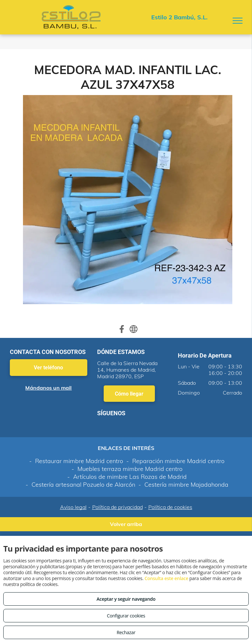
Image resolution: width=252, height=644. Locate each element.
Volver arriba (126, 524)
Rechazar (126, 632)
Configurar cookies (126, 616)
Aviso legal (73, 507)
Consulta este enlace (166, 578)
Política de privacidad (117, 507)
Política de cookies (170, 507)
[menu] (238, 21)
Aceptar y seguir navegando (126, 599)
